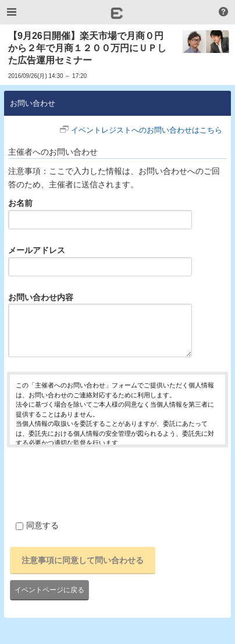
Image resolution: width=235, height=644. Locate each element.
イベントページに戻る (49, 590)
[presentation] (95, 482)
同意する (37, 525)
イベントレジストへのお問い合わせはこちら (147, 130)
